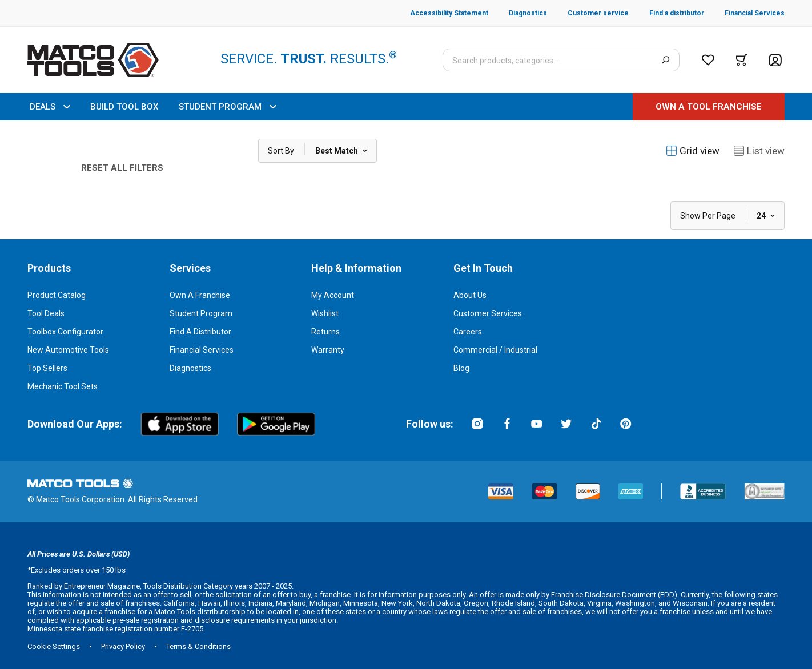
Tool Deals (46, 313)
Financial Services (202, 350)
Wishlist (325, 313)
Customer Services (488, 313)
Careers (468, 332)
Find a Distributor (200, 332)
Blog (461, 368)
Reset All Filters (122, 168)
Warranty (328, 350)
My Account (333, 295)
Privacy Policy (123, 646)
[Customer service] (588, 13)
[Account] (775, 60)
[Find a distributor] (666, 13)
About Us (470, 295)
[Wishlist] (708, 60)
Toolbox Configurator (65, 332)
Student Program (201, 313)
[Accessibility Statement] (449, 13)
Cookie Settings (54, 646)
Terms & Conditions (198, 646)
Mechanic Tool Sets (63, 386)
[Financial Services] (744, 13)
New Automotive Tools (68, 350)
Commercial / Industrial (495, 350)
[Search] (666, 60)
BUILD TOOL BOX (124, 107)
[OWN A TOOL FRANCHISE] (709, 107)
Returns (325, 332)
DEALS (50, 107)
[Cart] (741, 60)
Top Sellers (47, 368)
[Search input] (561, 60)
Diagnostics (190, 368)
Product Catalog (57, 295)
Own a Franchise (200, 295)
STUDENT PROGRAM (227, 107)
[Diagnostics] (518, 13)
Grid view (693, 151)
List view (759, 151)
